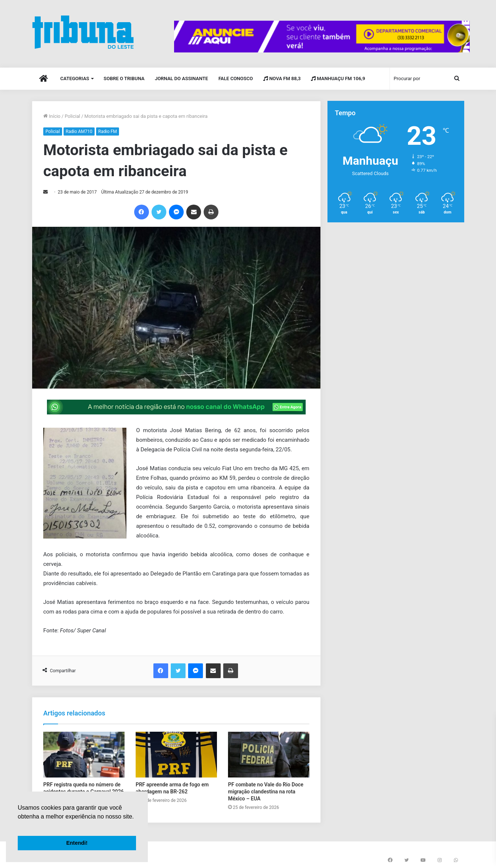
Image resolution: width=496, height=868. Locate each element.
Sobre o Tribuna (124, 78)
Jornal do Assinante (181, 78)
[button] (19, 826)
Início (52, 116)
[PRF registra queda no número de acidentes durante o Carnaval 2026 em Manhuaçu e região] (84, 755)
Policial (72, 116)
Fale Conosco (236, 78)
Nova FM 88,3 (282, 78)
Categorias (75, 78)
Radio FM (108, 131)
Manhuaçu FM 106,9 (338, 78)
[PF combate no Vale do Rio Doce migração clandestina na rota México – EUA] (269, 755)
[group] (322, 37)
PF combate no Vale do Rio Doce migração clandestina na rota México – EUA (266, 792)
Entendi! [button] (77, 843)
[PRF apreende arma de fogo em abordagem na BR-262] (176, 755)
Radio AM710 (79, 131)
